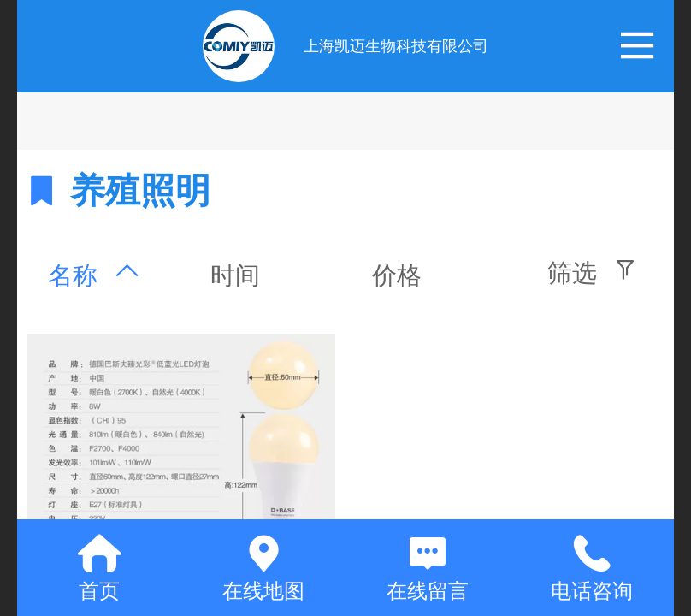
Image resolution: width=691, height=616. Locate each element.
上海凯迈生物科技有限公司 (396, 46)
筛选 (572, 273)
